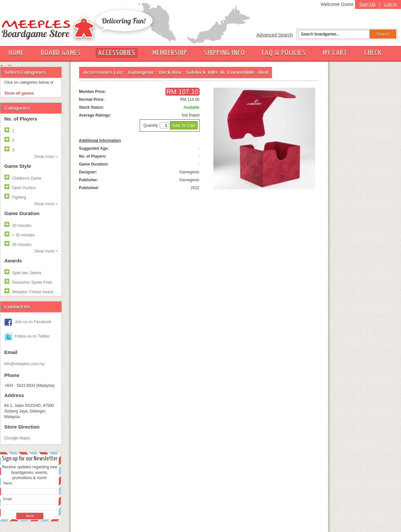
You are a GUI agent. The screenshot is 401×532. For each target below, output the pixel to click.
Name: (8, 483)
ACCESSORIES (117, 53)
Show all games (19, 93)
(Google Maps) (17, 438)
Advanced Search (275, 35)
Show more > (46, 157)
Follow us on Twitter (32, 336)
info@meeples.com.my (24, 364)
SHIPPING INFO (224, 53)
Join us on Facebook (33, 322)
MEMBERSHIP (170, 53)
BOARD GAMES (61, 53)
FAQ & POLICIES (284, 53)
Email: (8, 499)
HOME (16, 53)
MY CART (335, 53)
